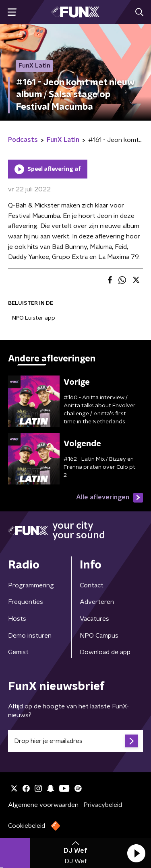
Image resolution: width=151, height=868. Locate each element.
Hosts (17, 619)
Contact (92, 585)
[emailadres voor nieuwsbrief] (75, 741)
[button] (136, 853)
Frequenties (26, 602)
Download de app (105, 652)
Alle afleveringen (110, 498)
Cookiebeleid (27, 826)
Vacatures (94, 619)
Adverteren (97, 602)
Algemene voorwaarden (43, 805)
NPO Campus (99, 636)
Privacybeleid (103, 805)
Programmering (31, 585)
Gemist (18, 652)
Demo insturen (30, 636)
